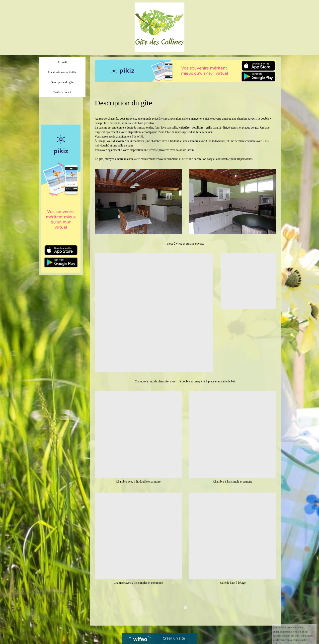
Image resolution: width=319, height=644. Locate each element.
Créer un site (174, 638)
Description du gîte (62, 82)
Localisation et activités (62, 72)
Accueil (62, 62)
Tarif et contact (62, 92)
